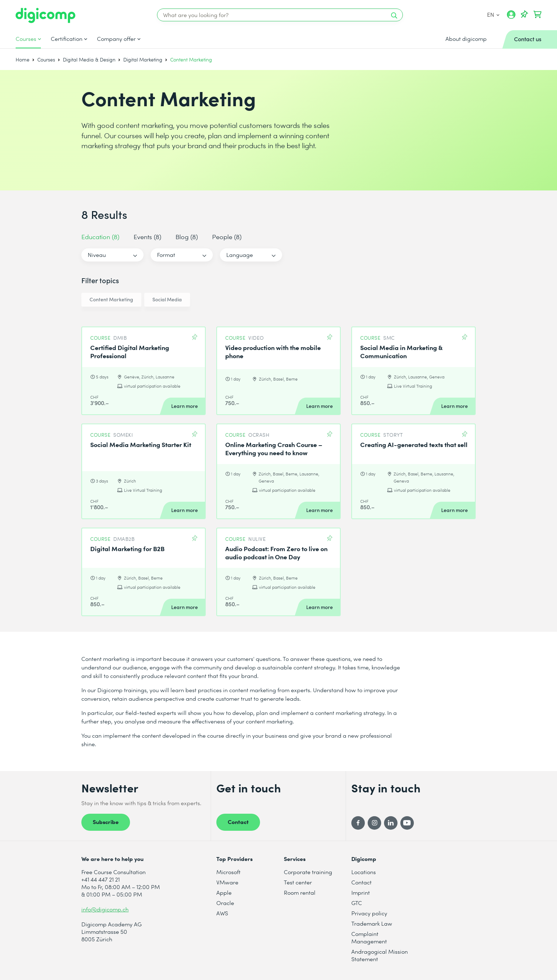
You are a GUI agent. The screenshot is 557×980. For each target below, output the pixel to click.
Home (23, 60)
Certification (67, 39)
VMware (227, 882)
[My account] (511, 17)
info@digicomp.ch (105, 909)
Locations (364, 872)
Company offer (116, 39)
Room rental (300, 892)
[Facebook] (358, 823)
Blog (187, 236)
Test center (298, 882)
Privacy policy (369, 913)
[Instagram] (374, 823)
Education (100, 236)
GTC (357, 903)
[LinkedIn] (391, 823)
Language (240, 255)
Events (147, 236)
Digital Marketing (143, 60)
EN (493, 14)
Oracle (225, 903)
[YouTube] (407, 823)
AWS (222, 913)
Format (166, 255)
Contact (238, 822)
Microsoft (228, 872)
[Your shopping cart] (537, 15)
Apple (224, 892)
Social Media (167, 299)
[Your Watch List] (524, 15)
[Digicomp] (45, 15)
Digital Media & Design (89, 60)
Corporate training (308, 872)
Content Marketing (111, 299)
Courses (26, 39)
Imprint (361, 892)
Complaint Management (369, 937)
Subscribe (106, 822)
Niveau (97, 255)
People (227, 236)
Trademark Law (372, 923)
